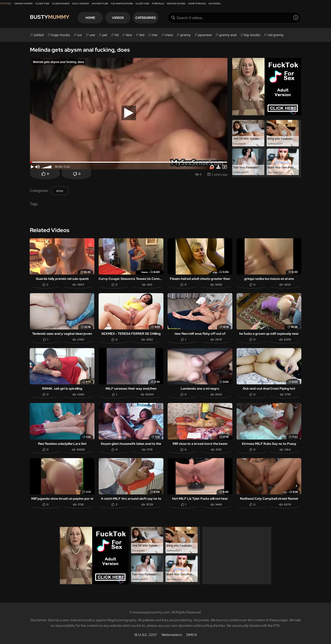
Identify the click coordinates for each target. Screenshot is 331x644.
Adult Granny (81, 4)
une (92, 35)
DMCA (192, 634)
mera (169, 35)
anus (60, 191)
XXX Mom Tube (100, 4)
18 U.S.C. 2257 (146, 634)
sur (80, 35)
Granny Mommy (24, 4)
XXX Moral (215, 4)
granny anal (228, 35)
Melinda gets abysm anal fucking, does (80, 50)
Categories (148, 18)
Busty (50, 18)
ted (142, 35)
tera (129, 35)
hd (117, 35)
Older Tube (42, 4)
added (39, 35)
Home (93, 18)
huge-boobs (61, 35)
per (105, 35)
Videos (120, 18)
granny (185, 35)
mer (155, 35)
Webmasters (172, 634)
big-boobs (252, 35)
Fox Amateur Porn (122, 4)
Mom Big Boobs (176, 4)
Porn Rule (158, 4)
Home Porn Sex (197, 4)
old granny (276, 35)
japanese (205, 35)
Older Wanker (61, 4)
